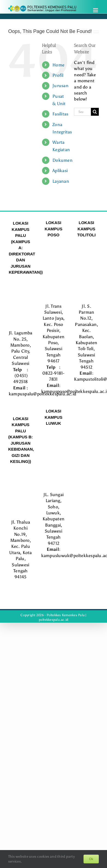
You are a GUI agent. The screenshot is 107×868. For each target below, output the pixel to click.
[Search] (95, 112)
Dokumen (63, 160)
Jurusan (60, 86)
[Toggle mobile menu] (96, 10)
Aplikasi (60, 171)
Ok (91, 859)
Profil (58, 75)
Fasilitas (60, 114)
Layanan (61, 181)
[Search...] (82, 112)
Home (58, 65)
